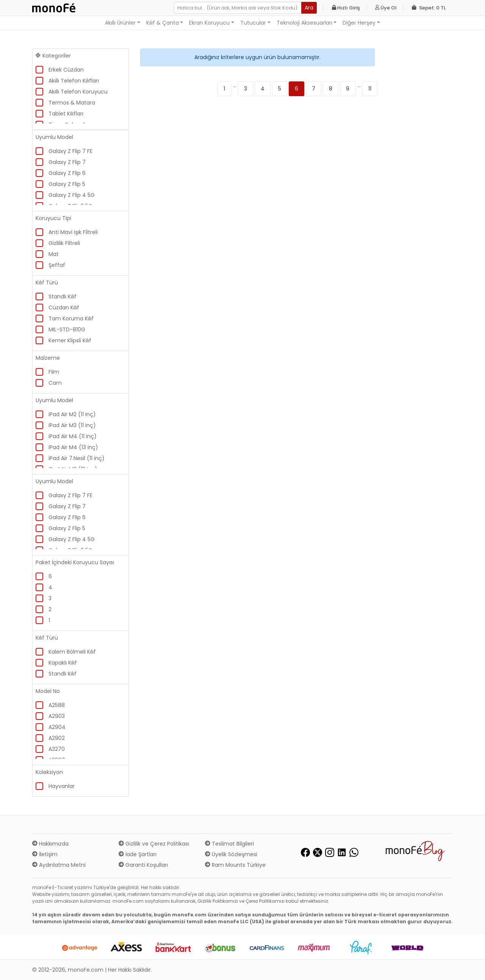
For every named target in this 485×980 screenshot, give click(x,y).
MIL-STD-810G (67, 329)
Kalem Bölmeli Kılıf (72, 652)
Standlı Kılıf (63, 296)
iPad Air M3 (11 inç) (72, 425)
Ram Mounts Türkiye (235, 865)
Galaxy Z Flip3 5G (70, 206)
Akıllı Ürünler (120, 23)
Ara (309, 8)
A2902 (57, 738)
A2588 (57, 705)
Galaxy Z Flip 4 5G (72, 195)
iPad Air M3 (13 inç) (73, 469)
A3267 (57, 760)
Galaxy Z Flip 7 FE (70, 151)
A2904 (57, 727)
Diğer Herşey (359, 23)
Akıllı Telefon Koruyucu (78, 92)
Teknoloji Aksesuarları (304, 23)
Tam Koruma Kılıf (71, 318)
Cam (55, 383)
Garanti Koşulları (143, 865)
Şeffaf (57, 265)
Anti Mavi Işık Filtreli (73, 232)
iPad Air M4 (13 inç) (73, 447)
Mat (54, 254)
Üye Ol (386, 8)
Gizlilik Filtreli (64, 243)
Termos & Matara (72, 103)
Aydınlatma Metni (59, 865)
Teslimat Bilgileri (229, 844)
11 (370, 89)
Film (54, 372)
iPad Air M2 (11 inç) (72, 414)
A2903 (57, 716)
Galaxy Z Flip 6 (67, 173)
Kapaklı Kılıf (63, 663)
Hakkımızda (50, 844)
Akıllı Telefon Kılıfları (74, 81)
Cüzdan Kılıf (64, 307)
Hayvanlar (62, 786)
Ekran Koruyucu (209, 23)
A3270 (57, 749)
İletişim (45, 854)
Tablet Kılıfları (66, 114)
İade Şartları (138, 854)
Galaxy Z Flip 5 (67, 184)
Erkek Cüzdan (66, 70)
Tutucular (253, 23)
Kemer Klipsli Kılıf (70, 340)
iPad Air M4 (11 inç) (73, 436)
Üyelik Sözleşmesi (231, 854)
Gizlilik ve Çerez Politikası (154, 844)
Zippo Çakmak (67, 125)
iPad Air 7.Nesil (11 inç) (77, 458)
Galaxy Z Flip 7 (67, 162)
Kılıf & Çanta (163, 23)
